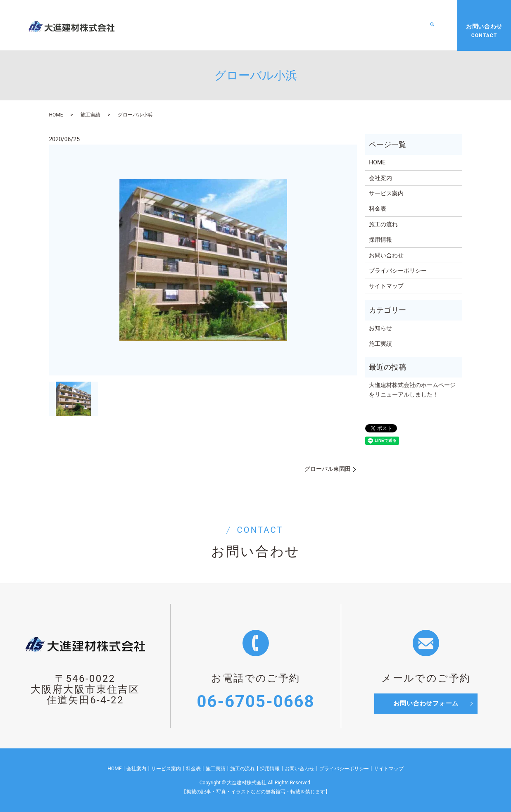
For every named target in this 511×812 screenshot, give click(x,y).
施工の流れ (369, 25)
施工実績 (328, 25)
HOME (174, 25)
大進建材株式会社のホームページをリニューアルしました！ (412, 389)
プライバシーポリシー (398, 271)
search (432, 26)
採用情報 (410, 25)
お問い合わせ (386, 255)
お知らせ (380, 328)
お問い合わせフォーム (426, 704)
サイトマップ (386, 286)
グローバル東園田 (328, 469)
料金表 (293, 25)
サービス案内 (252, 25)
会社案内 (209, 25)
